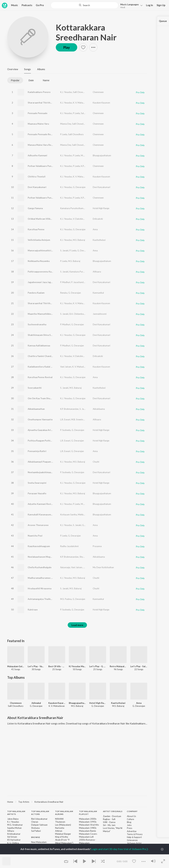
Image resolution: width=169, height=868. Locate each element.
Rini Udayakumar (39, 819)
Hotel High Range (101, 208)
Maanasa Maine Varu (38, 124)
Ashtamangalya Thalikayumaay (44, 599)
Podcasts (27, 5)
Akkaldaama (99, 409)
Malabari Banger (63, 834)
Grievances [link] (132, 840)
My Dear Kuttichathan (103, 567)
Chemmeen (98, 92)
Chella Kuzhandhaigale (40, 567)
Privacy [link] (139, 834)
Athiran (59, 831)
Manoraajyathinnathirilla (41, 250)
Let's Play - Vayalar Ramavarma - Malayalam (36, 666)
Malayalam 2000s (88, 819)
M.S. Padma (66, 599)
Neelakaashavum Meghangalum (44, 557)
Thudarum (60, 822)
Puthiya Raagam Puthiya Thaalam (45, 441)
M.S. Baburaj (87, 155)
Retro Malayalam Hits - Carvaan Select (118, 666)
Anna (95, 229)
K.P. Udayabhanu (89, 166)
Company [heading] (132, 811)
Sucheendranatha (37, 324)
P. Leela (76, 113)
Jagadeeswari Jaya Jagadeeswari (45, 282)
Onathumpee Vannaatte (40, 419)
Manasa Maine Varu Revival (42, 145)
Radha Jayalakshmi (69, 546)
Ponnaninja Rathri (37, 451)
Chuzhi (96, 462)
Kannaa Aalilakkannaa (39, 346)
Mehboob (83, 515)
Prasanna (97, 546)
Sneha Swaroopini (37, 483)
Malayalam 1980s (88, 828)
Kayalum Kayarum (101, 103)
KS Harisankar (14, 840)
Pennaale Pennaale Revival (42, 134)
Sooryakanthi (35, 388)
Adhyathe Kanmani (37, 155)
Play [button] (67, 47)
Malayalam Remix (88, 831)
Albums (41, 69)
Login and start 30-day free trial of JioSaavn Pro (120, 849)
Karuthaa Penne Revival (40, 377)
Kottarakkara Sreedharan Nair (86, 32)
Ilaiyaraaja (65, 567)
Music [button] (15, 5)
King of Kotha (62, 837)
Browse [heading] (36, 837)
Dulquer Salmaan (39, 825)
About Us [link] (131, 816)
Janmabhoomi (100, 314)
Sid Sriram (12, 837)
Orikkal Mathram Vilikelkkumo (43, 219)
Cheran (35, 822)
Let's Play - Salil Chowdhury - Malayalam (139, 666)
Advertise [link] (132, 831)
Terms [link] (130, 834)
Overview (13, 69)
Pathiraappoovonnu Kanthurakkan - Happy (50, 272)
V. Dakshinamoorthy (83, 219)
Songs (27, 69)
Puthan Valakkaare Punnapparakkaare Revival (51, 198)
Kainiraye (33, 610)
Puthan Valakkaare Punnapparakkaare (47, 166)
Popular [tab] (15, 80)
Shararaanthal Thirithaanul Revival (46, 303)
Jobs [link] (129, 825)
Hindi (123, 7)
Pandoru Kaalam (36, 293)
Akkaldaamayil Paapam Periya (43, 462)
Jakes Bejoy (13, 819)
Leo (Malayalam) (63, 825)
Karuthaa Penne (36, 229)
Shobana (35, 828)
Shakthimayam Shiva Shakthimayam (46, 335)
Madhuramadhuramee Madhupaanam (47, 578)
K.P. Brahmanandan (69, 409)
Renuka (64, 293)
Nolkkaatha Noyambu (39, 261)
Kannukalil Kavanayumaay (41, 515)
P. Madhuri (65, 282)
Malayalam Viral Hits (89, 825)
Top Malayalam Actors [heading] (40, 813)
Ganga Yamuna (35, 208)
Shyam (92, 409)
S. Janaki (64, 250)
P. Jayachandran (79, 282)
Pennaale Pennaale (38, 113)
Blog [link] (129, 822)
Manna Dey (66, 124)
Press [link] (130, 828)
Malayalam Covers (88, 834)
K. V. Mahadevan (81, 103)
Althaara (97, 272)
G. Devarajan (79, 187)
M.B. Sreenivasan (79, 419)
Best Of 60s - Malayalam (57, 666)
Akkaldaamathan (36, 409)
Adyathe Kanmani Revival (41, 504)
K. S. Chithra (13, 843)
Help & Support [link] (134, 837)
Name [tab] (46, 80)
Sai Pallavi (36, 831)
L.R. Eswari (65, 419)
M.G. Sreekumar (15, 825)
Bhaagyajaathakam (102, 155)
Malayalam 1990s (88, 822)
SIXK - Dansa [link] (109, 822)
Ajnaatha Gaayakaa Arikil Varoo (44, 430)
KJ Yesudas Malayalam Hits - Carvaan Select (77, 666)
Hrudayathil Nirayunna (40, 588)
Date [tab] (31, 80)
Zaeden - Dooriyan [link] (112, 816)
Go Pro (40, 5)
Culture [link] (130, 819)
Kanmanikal (98, 293)
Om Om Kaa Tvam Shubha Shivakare (46, 398)
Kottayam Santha (69, 515)
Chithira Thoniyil (37, 177)
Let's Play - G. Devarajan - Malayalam (98, 666)
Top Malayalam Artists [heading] (16, 813)
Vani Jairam (66, 367)
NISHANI (59, 819)
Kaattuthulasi (99, 240)
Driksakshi (98, 219)
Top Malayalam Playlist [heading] (88, 813)
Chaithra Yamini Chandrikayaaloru (45, 356)
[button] (130, 6)
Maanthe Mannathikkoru (41, 314)
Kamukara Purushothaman (73, 208)
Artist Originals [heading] (113, 811)
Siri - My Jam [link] (109, 825)
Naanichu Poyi (35, 536)
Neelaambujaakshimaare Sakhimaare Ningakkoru (53, 472)
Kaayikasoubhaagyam (39, 546)
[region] (77, 802)
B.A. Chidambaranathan (81, 314)
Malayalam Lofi (86, 837)
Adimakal (36, 703)
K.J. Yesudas (66, 92)
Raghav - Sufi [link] (109, 819)
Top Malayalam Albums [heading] (64, 813)
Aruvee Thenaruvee (38, 525)
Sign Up (161, 5)
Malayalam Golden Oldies (16, 666)
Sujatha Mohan (90, 567)
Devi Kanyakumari (37, 187)
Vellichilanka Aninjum (39, 240)
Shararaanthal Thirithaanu (42, 103)
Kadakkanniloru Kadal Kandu (42, 367)
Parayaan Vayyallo (37, 493)
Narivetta (60, 828)
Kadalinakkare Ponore (39, 92)
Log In (150, 5)
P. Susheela (65, 430)
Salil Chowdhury (81, 92)
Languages (130, 4)
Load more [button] (77, 625)
